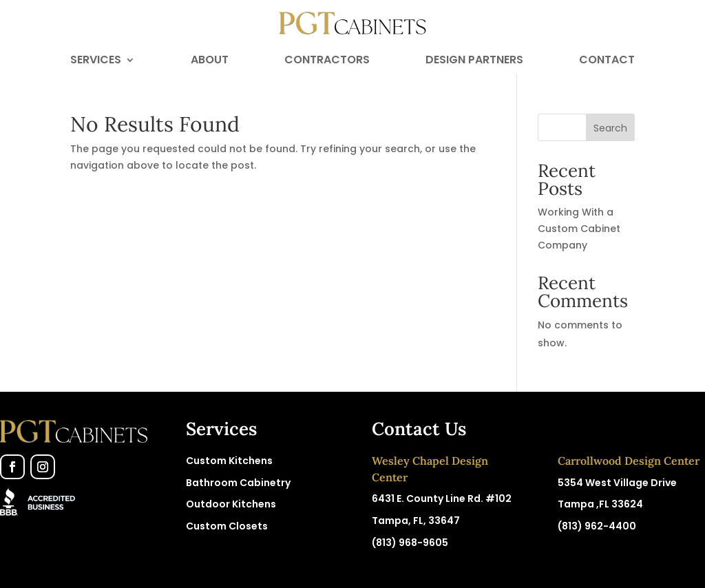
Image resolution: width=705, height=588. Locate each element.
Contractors (327, 61)
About (210, 61)
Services (96, 61)
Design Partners (474, 61)
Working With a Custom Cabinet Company (579, 229)
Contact (607, 61)
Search (610, 128)
